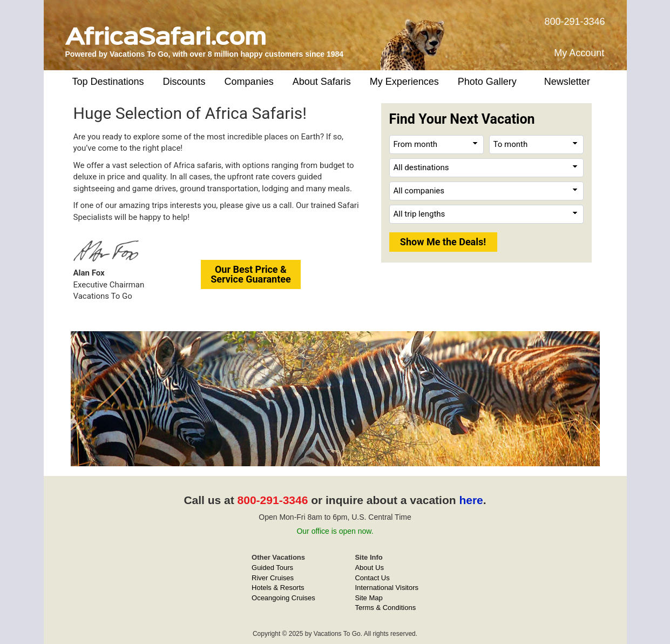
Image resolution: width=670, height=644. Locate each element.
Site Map (368, 598)
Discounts (184, 82)
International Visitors (387, 588)
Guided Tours (272, 568)
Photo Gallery (487, 82)
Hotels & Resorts (278, 588)
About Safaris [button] (322, 82)
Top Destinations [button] (108, 82)
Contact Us (372, 578)
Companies (249, 82)
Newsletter (567, 82)
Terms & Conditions (385, 608)
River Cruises (273, 578)
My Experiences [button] (404, 82)
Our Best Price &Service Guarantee (251, 274)
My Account (579, 53)
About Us (369, 568)
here (471, 500)
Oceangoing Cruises (283, 598)
